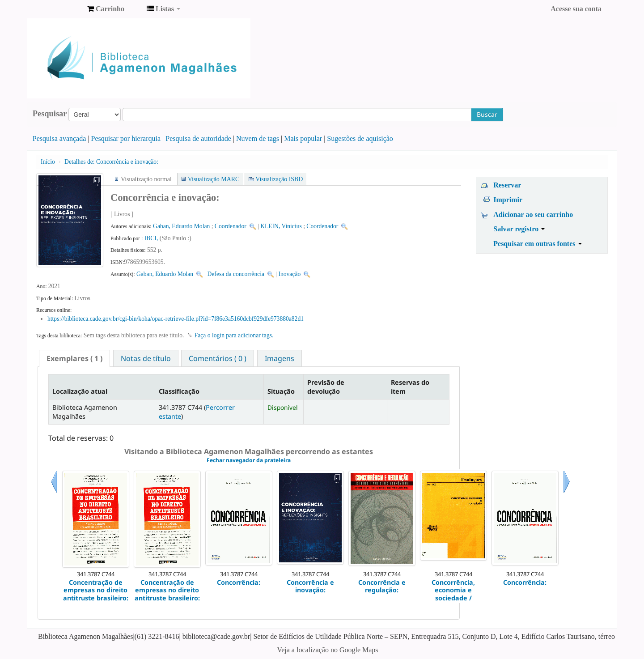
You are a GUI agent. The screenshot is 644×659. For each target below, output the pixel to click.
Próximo (567, 493)
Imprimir (508, 200)
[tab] (74, 358)
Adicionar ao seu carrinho (533, 215)
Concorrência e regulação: (382, 586)
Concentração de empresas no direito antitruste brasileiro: (96, 590)
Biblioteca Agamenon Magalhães (58, 9)
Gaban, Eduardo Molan (181, 226)
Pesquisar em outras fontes (537, 244)
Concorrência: (239, 582)
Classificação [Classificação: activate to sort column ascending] (179, 391)
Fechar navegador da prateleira (249, 460)
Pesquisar (50, 114)
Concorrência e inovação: (111, 162)
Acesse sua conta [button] (576, 9)
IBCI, (152, 238)
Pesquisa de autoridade (198, 138)
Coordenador (231, 226)
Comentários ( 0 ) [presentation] (218, 358)
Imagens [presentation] (280, 358)
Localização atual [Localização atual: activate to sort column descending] (80, 391)
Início (48, 162)
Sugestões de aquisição (360, 138)
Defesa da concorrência (236, 274)
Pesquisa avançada (59, 138)
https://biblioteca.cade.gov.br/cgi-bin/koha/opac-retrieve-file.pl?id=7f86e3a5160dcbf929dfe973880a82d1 (176, 319)
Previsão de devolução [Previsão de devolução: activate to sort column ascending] (326, 387)
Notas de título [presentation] (146, 358)
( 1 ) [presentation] (74, 358)
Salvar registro (519, 229)
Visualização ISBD (279, 179)
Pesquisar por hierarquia (126, 138)
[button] (106, 9)
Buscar (487, 114)
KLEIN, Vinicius (281, 226)
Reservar (507, 185)
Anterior (54, 493)
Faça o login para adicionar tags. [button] (234, 335)
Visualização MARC (214, 179)
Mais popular (303, 138)
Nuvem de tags (258, 138)
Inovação (289, 274)
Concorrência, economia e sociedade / (453, 590)
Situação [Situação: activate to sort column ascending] (281, 391)
